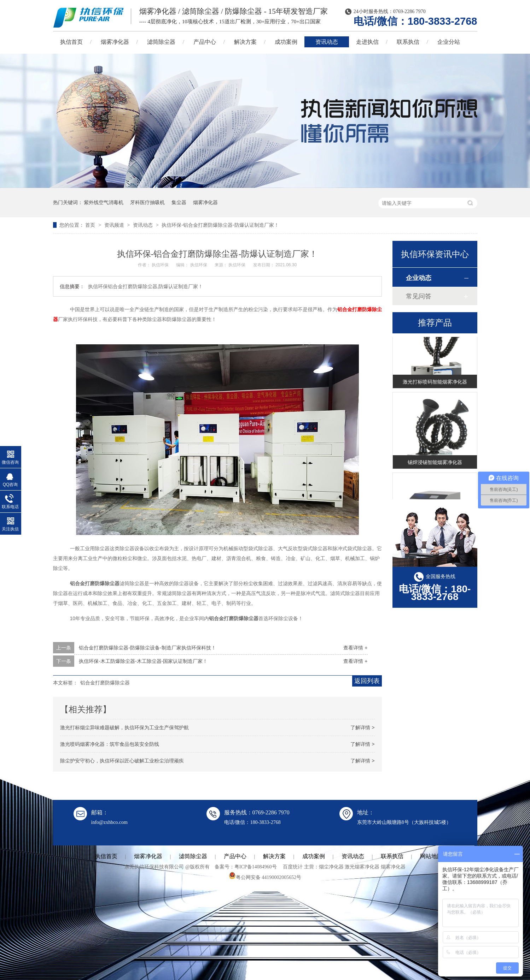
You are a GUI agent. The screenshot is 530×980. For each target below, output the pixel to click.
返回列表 (367, 681)
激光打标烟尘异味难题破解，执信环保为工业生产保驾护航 (124, 727)
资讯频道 (115, 225)
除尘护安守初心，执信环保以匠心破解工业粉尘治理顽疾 (122, 761)
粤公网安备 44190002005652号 (265, 877)
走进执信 (367, 42)
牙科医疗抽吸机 (147, 202)
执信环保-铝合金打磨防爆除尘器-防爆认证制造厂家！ (220, 225)
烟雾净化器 (115, 42)
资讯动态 (327, 42)
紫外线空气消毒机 (104, 202)
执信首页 (71, 42)
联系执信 (408, 42)
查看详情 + (355, 648)
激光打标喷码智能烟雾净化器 (435, 382)
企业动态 (419, 278)
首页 (91, 225)
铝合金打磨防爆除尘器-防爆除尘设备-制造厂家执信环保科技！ (147, 648)
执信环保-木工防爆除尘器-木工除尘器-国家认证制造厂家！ (143, 661)
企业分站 (449, 42)
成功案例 (286, 42)
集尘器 (179, 202)
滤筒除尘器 (161, 42)
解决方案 (245, 42)
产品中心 (205, 42)
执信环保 (161, 265)
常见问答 (419, 296)
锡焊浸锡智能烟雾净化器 (435, 463)
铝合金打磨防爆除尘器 (105, 683)
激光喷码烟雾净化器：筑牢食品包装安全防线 (110, 744)
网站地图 (431, 856)
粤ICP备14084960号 (256, 867)
